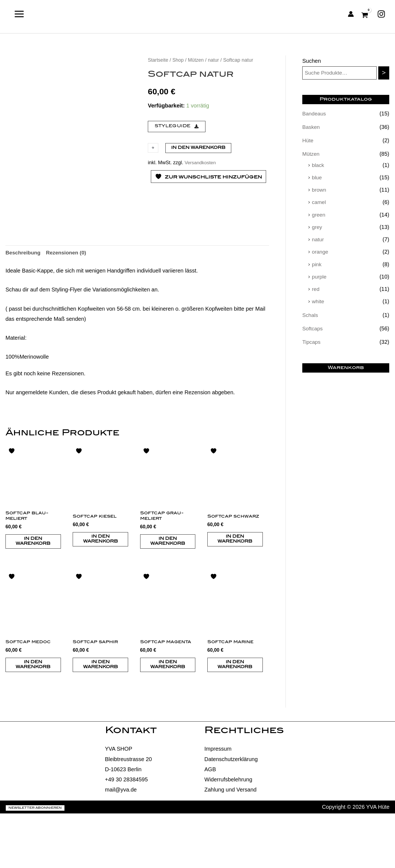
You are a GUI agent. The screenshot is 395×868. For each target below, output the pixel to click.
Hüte (308, 141)
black (318, 165)
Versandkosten (201, 163)
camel (319, 202)
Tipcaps (312, 341)
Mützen (198, 60)
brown (319, 190)
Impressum (218, 803)
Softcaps (313, 328)
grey (317, 227)
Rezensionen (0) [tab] (68, 305)
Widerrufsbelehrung (228, 834)
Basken (311, 127)
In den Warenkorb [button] (33, 595)
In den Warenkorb (198, 148)
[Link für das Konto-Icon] (351, 14)
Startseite (159, 60)
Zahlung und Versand (230, 844)
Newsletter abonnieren (35, 863)
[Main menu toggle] (19, 14)
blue (317, 177)
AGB (210, 824)
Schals (311, 314)
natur (216, 60)
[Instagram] (381, 14)
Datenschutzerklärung (231, 813)
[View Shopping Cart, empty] (366, 14)
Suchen (312, 61)
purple (320, 276)
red (316, 288)
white (318, 301)
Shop (179, 60)
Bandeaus (315, 114)
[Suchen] (384, 73)
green (319, 214)
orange (320, 251)
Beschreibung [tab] (24, 305)
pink (317, 264)
